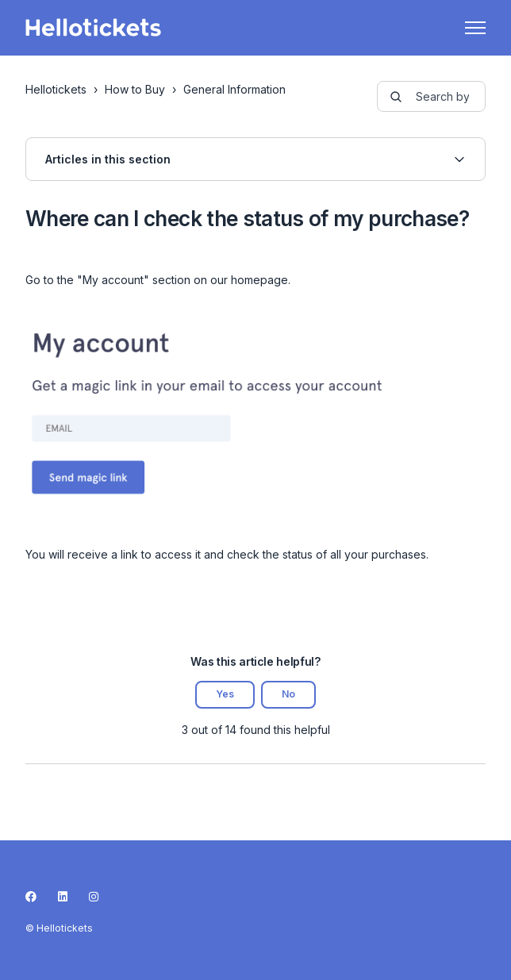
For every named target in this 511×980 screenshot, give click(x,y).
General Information (234, 89)
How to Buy (135, 89)
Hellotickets (56, 89)
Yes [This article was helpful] (225, 694)
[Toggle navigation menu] (475, 28)
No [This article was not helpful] (288, 694)
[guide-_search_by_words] (431, 96)
